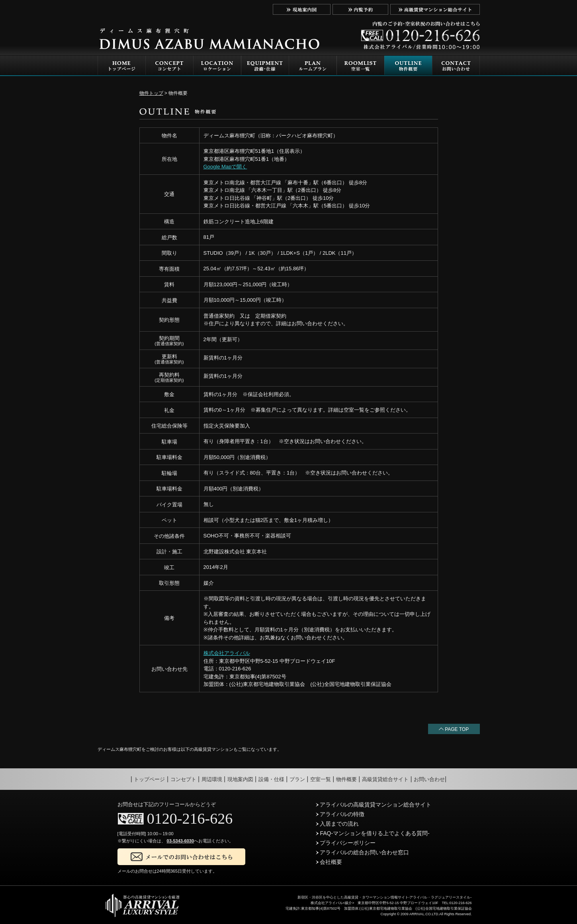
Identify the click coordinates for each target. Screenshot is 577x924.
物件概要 (346, 779)
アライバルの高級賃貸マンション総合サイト (374, 805)
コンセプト (183, 779)
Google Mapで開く (225, 167)
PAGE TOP (454, 729)
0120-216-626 (190, 819)
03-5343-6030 (181, 841)
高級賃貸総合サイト (385, 779)
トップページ (149, 779)
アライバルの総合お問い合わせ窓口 (363, 852)
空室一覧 (321, 779)
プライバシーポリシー (346, 843)
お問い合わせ (429, 779)
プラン (297, 779)
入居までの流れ (337, 824)
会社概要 (329, 862)
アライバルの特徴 (340, 814)
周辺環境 (212, 779)
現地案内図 (240, 779)
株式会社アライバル (227, 653)
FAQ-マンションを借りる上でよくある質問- (373, 833)
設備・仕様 (271, 779)
